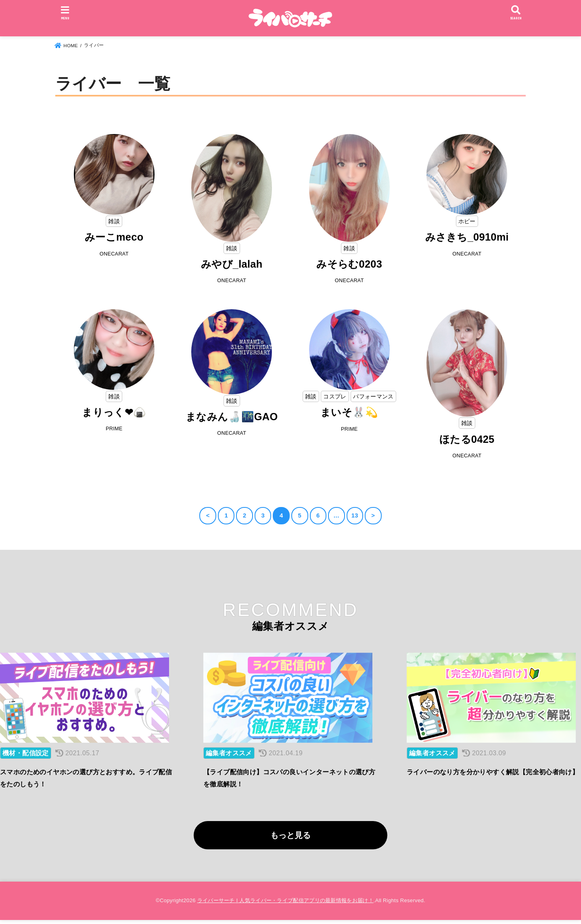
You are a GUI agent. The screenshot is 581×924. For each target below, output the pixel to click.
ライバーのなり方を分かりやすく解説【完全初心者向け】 (493, 776)
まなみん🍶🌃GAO (232, 417)
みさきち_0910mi (467, 237)
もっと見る (290, 839)
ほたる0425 (467, 440)
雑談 (114, 221)
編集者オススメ (229, 757)
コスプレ (335, 397)
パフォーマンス (373, 397)
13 (355, 516)
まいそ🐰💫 (350, 413)
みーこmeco (114, 237)
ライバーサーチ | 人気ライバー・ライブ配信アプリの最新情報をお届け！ (285, 904)
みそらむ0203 (349, 264)
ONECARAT (114, 254)
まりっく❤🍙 (114, 413)
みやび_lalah (232, 264)
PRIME (114, 430)
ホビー (467, 221)
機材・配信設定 (26, 757)
